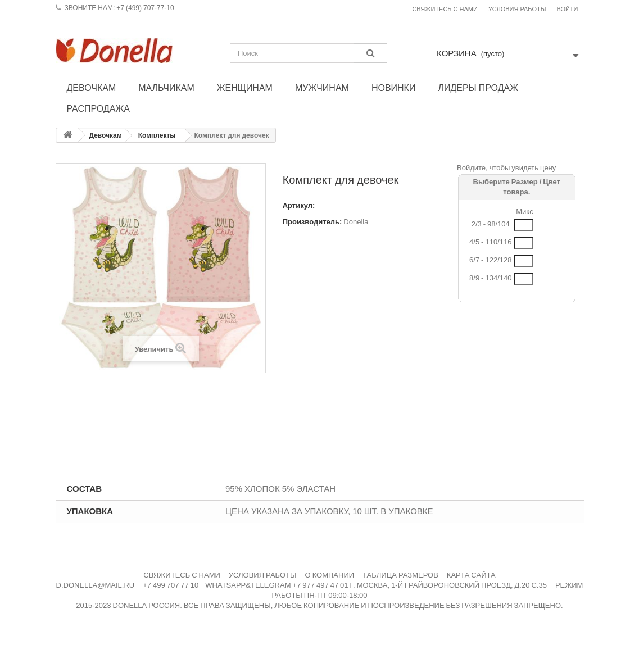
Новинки (394, 88)
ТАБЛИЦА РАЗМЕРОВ (400, 575)
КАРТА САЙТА (471, 575)
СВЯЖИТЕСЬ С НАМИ (182, 575)
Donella (356, 222)
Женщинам (245, 88)
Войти (567, 9)
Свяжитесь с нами (445, 9)
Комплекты (157, 135)
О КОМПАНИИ (330, 575)
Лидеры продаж (478, 88)
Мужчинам (322, 88)
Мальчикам (166, 88)
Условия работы (517, 9)
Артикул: (299, 205)
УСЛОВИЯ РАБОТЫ (263, 575)
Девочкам (92, 88)
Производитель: (312, 222)
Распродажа (98, 108)
